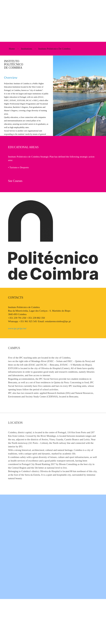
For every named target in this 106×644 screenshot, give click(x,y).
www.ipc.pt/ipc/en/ (17, 328)
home (12, 49)
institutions (27, 49)
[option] (53, 96)
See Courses (15, 181)
